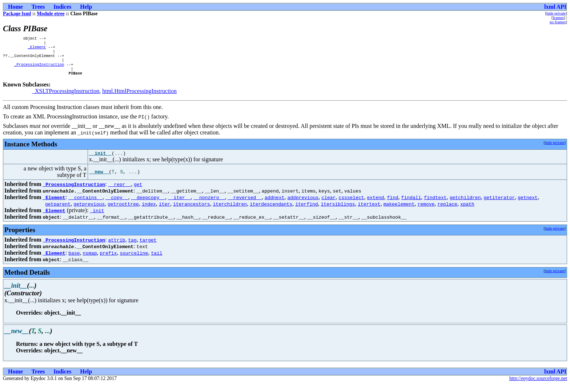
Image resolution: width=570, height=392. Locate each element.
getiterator (499, 205)
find (392, 205)
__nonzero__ (209, 205)
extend (375, 205)
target (148, 247)
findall (411, 205)
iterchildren (230, 211)
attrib (117, 247)
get (138, 192)
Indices (62, 7)
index (149, 211)
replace (447, 211)
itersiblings (338, 211)
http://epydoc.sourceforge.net (538, 386)
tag (132, 247)
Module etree (51, 14)
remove (426, 211)
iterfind (306, 211)
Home (15, 7)
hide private (556, 13)
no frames (558, 22)
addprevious (303, 205)
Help (86, 7)
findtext (435, 205)
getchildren (465, 205)
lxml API (555, 7)
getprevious (89, 211)
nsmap (90, 260)
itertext (369, 211)
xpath (467, 211)
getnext (528, 205)
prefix (109, 260)
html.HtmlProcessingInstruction (139, 98)
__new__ (99, 179)
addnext (275, 205)
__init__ (100, 161)
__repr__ (120, 192)
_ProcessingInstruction (39, 69)
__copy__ (117, 205)
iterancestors (191, 211)
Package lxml (17, 14)
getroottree (123, 211)
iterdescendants (271, 211)
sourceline (134, 260)
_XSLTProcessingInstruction (66, 98)
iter (164, 211)
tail (156, 260)
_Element (37, 49)
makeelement (399, 211)
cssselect (351, 205)
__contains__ (85, 205)
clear (328, 205)
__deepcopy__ (148, 205)
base (74, 260)
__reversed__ (245, 205)
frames (558, 17)
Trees (38, 7)
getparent (58, 211)
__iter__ (179, 205)
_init (97, 218)
